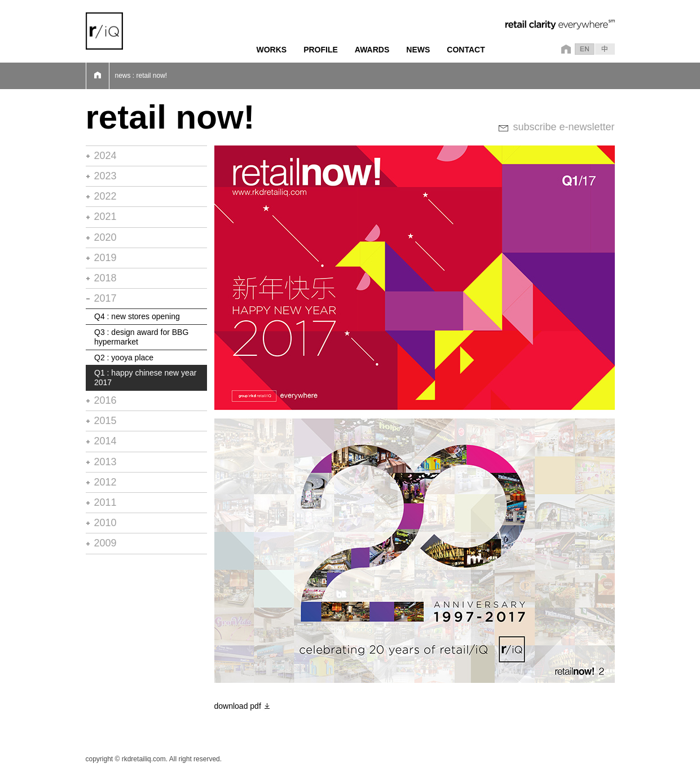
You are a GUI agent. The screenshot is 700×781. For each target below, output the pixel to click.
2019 (105, 258)
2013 (105, 462)
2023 (105, 176)
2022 (105, 196)
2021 (105, 217)
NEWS (418, 50)
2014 (105, 441)
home (564, 49)
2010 (105, 523)
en (585, 49)
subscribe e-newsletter (563, 127)
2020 (105, 237)
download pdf (238, 706)
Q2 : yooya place (124, 358)
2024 (105, 156)
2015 (105, 421)
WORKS (272, 50)
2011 (105, 502)
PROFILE (321, 50)
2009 (105, 543)
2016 (105, 400)
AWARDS (372, 50)
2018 (105, 278)
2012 (105, 482)
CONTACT (466, 50)
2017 (105, 298)
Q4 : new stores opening (137, 316)
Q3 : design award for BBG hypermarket (141, 337)
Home (98, 76)
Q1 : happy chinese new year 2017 (145, 378)
